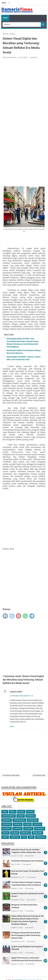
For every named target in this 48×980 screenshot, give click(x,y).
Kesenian (18, 824)
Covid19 (30, 812)
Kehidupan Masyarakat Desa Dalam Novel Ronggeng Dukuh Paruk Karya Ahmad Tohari (26, 935)
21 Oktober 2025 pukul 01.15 (21, 696)
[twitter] (12, 616)
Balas (12, 726)
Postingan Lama (39, 775)
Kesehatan (7, 824)
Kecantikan (33, 820)
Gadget (21, 816)
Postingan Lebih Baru (11, 775)
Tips (24, 837)
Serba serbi (37, 833)
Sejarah (15, 833)
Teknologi (15, 837)
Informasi (7, 820)
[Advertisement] (24, 86)
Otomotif (28, 829)
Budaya (21, 812)
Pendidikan (40, 829)
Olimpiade (17, 829)
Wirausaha (41, 837)
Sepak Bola (25, 833)
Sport (5, 837)
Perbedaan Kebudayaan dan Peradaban (27, 861)
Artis (5, 812)
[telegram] (32, 616)
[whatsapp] (25, 616)
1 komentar (33, 57)
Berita (13, 812)
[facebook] (5, 616)
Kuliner (27, 824)
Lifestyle (37, 824)
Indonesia (31, 816)
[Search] (22, 25)
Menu (5, 18)
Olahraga (7, 829)
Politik (5, 833)
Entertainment (9, 816)
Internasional (19, 820)
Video (31, 837)
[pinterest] (19, 616)
